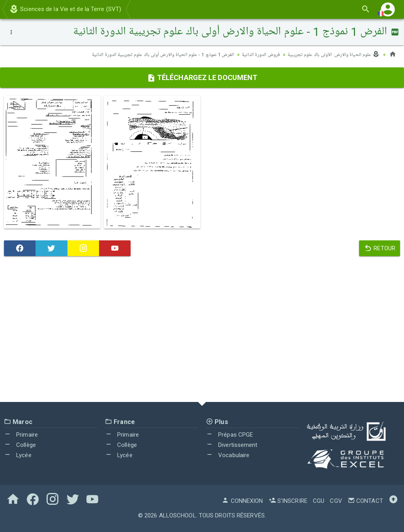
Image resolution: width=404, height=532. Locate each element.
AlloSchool (178, 515)
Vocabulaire (228, 455)
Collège (20, 445)
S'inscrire (288, 501)
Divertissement (232, 445)
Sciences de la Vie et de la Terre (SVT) (65, 9)
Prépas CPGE (229, 435)
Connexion (242, 501)
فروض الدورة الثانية (254, 54)
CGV (336, 501)
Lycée (18, 455)
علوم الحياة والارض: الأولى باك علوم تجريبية (331, 54)
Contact (365, 501)
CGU (319, 501)
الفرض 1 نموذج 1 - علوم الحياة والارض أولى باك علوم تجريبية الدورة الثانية (150, 54)
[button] (388, 9)
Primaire (21, 435)
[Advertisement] (202, 331)
